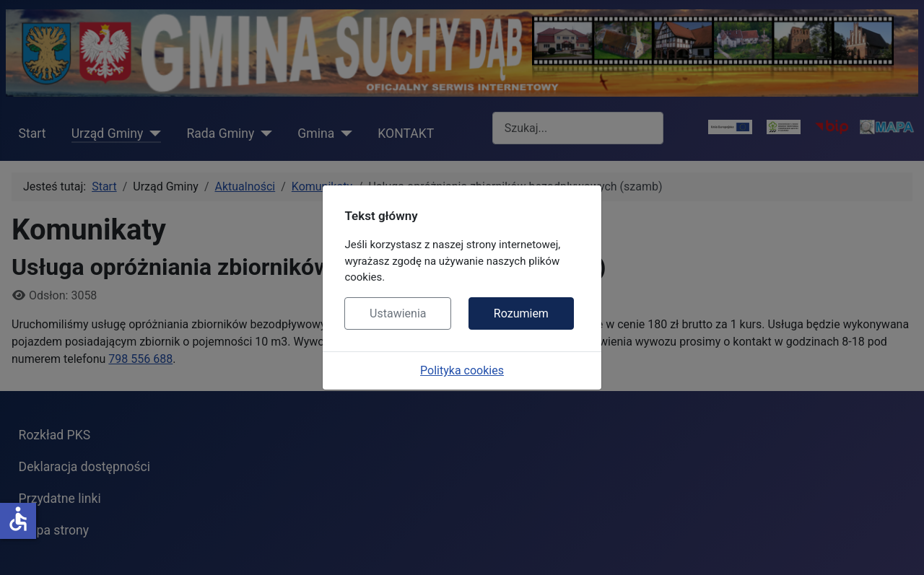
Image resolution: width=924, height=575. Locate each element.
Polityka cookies (462, 370)
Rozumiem (521, 313)
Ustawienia (398, 313)
